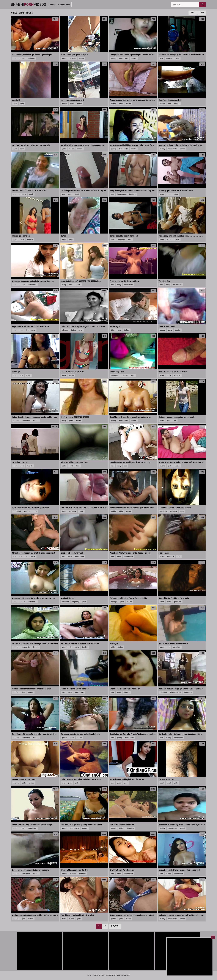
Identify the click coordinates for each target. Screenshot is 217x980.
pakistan (178, 602)
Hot (193, 13)
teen (169, 194)
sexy (162, 194)
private (30, 239)
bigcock (171, 557)
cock (31, 194)
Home (53, 4)
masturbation (176, 692)
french (30, 466)
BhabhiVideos (28, 5)
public (114, 104)
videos (176, 239)
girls (177, 58)
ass (113, 194)
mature (16, 783)
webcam (121, 239)
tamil (71, 466)
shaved (65, 330)
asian (71, 285)
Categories (64, 4)
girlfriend (115, 375)
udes (162, 602)
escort (80, 149)
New (202, 13)
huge (81, 511)
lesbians (130, 828)
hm (169, 647)
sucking (23, 194)
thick (169, 783)
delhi (169, 602)
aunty (162, 647)
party (15, 239)
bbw (113, 330)
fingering (76, 602)
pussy (22, 58)
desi (22, 104)
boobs (134, 58)
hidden (73, 58)
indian (79, 104)
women (73, 874)
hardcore (31, 58)
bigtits (72, 919)
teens (82, 58)
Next (115, 926)
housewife (124, 58)
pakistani (177, 647)
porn (169, 239)
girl (169, 104)
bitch (176, 194)
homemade (122, 194)
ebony (65, 58)
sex (15, 58)
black (162, 557)
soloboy (177, 375)
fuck (77, 194)
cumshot (17, 511)
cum (35, 511)
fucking (132, 194)
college (125, 375)
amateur (169, 58)
